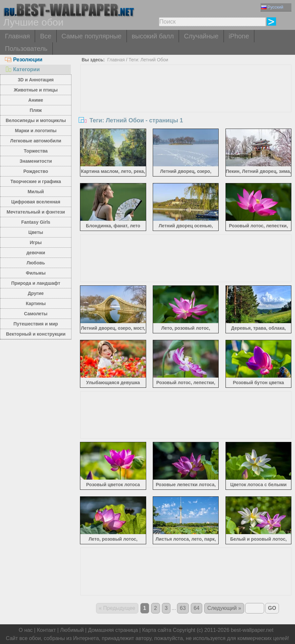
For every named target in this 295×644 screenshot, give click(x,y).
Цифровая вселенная (36, 202)
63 (183, 608)
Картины (36, 303)
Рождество (36, 171)
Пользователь (26, 49)
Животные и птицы (36, 90)
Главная (17, 36)
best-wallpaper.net (252, 630)
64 (197, 608)
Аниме (36, 100)
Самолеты (36, 314)
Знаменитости (36, 161)
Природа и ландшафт (36, 283)
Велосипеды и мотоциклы (36, 120)
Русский (272, 7)
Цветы (36, 232)
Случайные (201, 36)
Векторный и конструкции (36, 334)
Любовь (36, 263)
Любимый (72, 630)
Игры (36, 242)
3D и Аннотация (36, 80)
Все (46, 36)
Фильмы (36, 273)
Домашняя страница (113, 630)
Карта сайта (157, 630)
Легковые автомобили (36, 141)
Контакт (47, 630)
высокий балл (153, 36)
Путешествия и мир (36, 324)
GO (272, 608)
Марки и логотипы (36, 131)
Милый (36, 192)
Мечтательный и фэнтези (36, 212)
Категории (22, 69)
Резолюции (24, 60)
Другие (36, 293)
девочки (36, 253)
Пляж (36, 110)
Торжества (36, 151)
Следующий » (224, 608)
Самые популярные (92, 36)
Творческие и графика (36, 181)
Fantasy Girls (36, 222)
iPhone (239, 36)
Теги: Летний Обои (148, 60)
